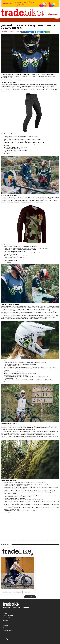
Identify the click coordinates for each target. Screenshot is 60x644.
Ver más (30, 597)
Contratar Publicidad (8, 615)
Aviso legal (6, 626)
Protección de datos (8, 628)
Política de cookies (8, 630)
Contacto (5, 620)
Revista (5, 613)
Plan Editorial (6, 618)
